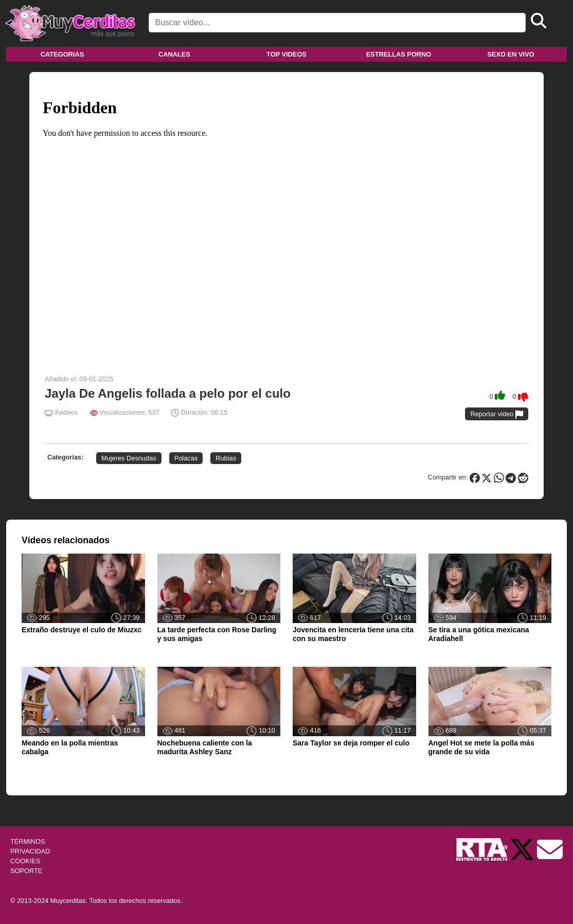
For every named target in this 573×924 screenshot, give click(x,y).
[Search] (337, 23)
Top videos (286, 54)
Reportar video (497, 414)
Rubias (226, 458)
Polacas (186, 458)
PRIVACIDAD (30, 851)
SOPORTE (26, 871)
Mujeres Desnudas (129, 458)
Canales (174, 54)
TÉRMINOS (28, 841)
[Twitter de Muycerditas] (523, 849)
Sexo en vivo (511, 54)
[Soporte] (550, 849)
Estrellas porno (399, 54)
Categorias (62, 54)
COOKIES (25, 861)
